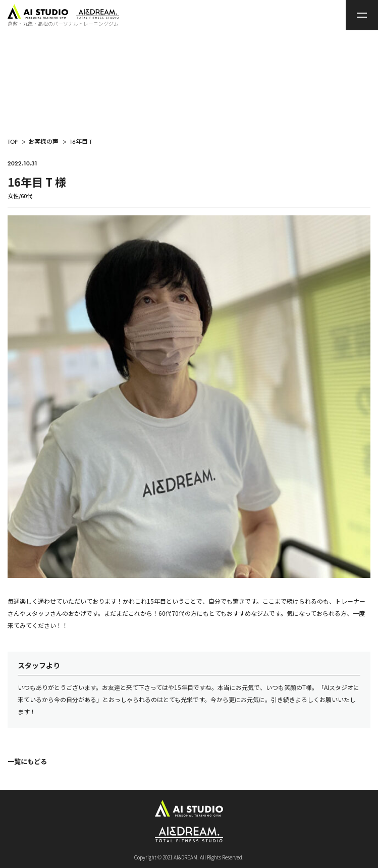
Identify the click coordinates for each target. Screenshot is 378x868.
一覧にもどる (27, 761)
